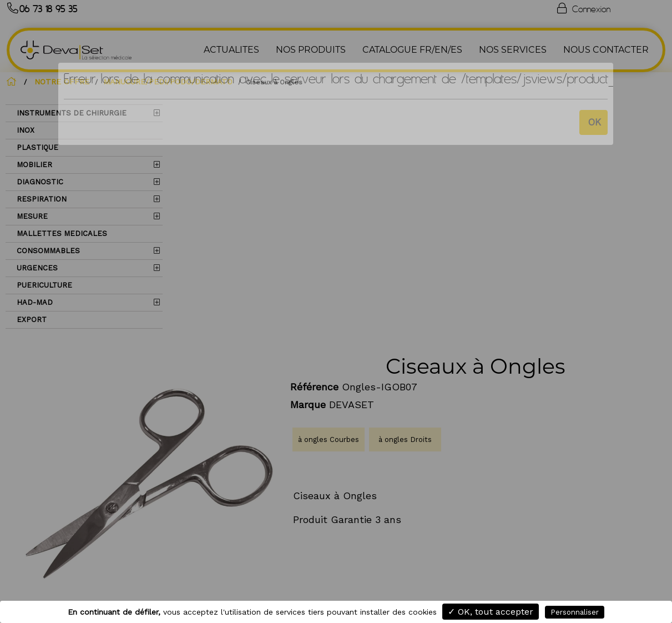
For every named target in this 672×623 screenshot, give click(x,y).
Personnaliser (575, 612)
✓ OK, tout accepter (491, 612)
